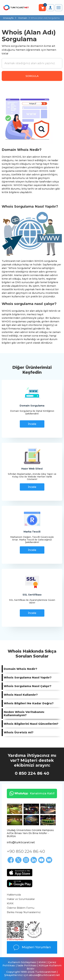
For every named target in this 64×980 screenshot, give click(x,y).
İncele (32, 424)
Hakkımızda (14, 895)
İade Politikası (27, 965)
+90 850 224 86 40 (26, 851)
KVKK (10, 903)
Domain (23, 18)
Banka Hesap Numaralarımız (24, 912)
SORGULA (32, 76)
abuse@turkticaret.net (44, 975)
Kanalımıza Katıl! (31, 793)
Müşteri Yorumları (32, 947)
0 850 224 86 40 (32, 773)
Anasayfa (8, 18)
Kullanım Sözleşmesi (22, 962)
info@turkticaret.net (21, 842)
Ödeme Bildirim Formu (21, 908)
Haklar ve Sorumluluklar (21, 899)
